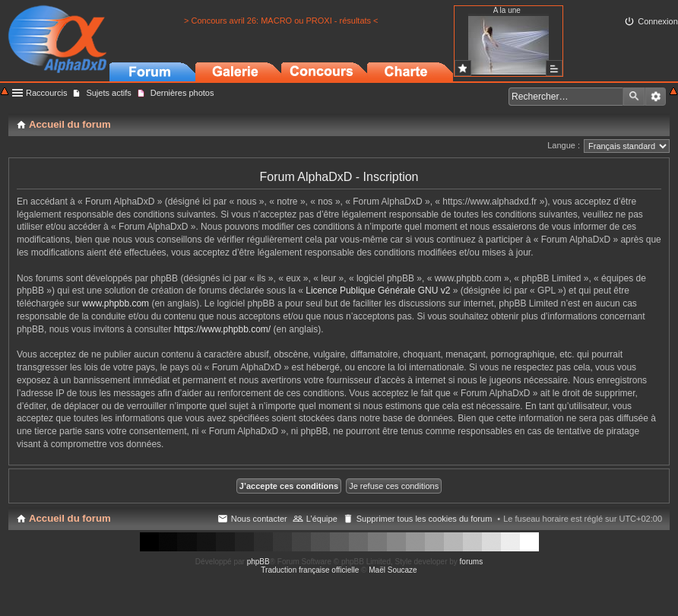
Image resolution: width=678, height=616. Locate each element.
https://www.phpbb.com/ (222, 329)
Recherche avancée (656, 97)
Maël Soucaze (393, 570)
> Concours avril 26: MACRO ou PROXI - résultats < (281, 21)
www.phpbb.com (116, 303)
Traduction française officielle (310, 570)
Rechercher (634, 97)
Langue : (564, 145)
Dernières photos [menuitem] (182, 93)
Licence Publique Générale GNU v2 (378, 291)
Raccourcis (46, 93)
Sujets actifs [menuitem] (108, 93)
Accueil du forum (70, 518)
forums (472, 562)
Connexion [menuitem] (658, 21)
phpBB (258, 562)
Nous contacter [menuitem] (259, 519)
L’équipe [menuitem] (322, 519)
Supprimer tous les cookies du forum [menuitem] (425, 519)
